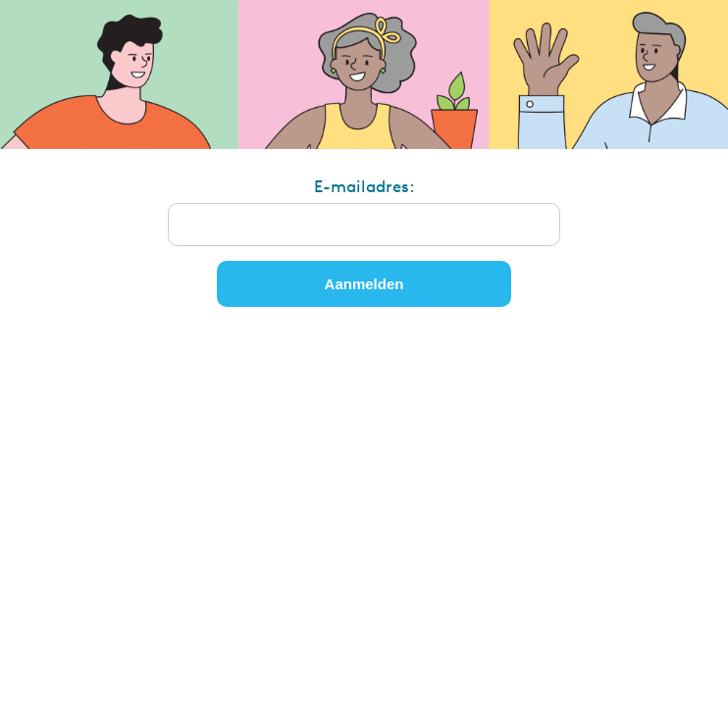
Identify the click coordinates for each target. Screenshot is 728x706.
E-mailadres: (364, 186)
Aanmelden (364, 284)
